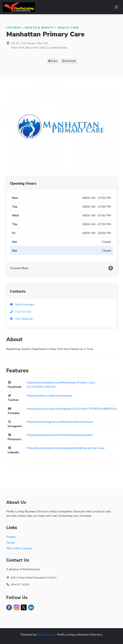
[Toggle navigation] (116, 7)
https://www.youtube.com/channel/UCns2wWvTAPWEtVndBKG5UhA (72, 409)
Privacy (11, 537)
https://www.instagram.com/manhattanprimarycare (60, 422)
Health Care (68, 28)
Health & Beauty (39, 28)
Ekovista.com (46, 635)
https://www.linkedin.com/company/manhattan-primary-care (66, 448)
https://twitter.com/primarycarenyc (49, 396)
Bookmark (69, 61)
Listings (14, 28)
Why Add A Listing (19, 548)
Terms (10, 543)
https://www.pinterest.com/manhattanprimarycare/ (60, 435)
